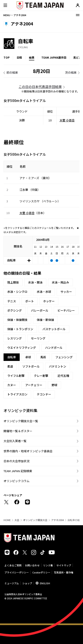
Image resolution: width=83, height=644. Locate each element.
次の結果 (71, 72)
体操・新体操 (45, 320)
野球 (54, 385)
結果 (32, 57)
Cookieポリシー (41, 572)
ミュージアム (12, 583)
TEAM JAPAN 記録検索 (18, 471)
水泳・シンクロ (17, 292)
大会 (17, 520)
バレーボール (40, 310)
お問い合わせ (32, 565)
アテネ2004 (57, 520)
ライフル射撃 (16, 376)
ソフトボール (31, 366)
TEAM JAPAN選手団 (54, 57)
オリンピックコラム (16, 481)
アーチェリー (34, 385)
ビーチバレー (66, 310)
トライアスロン (17, 394)
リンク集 (48, 565)
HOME (7, 520)
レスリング (14, 338)
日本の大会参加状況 (16, 461)
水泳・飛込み (60, 282)
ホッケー (49, 301)
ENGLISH (45, 583)
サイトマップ (64, 565)
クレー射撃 (41, 376)
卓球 (28, 357)
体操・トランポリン (20, 329)
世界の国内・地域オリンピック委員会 (28, 451)
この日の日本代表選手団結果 (40, 87)
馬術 (43, 357)
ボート (30, 301)
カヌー (12, 385)
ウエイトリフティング (22, 348)
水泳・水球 (44, 292)
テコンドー (44, 394)
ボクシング (14, 310)
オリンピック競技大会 (35, 520)
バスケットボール (54, 329)
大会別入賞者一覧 (15, 441)
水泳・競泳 (35, 282)
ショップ (27, 583)
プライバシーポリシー (17, 572)
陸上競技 (13, 282)
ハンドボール (54, 348)
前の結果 (12, 72)
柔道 (10, 366)
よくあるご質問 (13, 565)
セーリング (38, 338)
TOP (7, 57)
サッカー (66, 292)
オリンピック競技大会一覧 (21, 421)
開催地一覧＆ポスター (18, 431)
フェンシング (64, 357)
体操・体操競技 (17, 320)
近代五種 (63, 376)
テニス (12, 301)
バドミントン (58, 366)
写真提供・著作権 (64, 572)
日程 (19, 57)
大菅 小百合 (67, 120)
